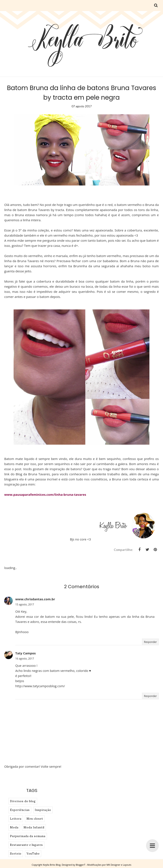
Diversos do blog (23, 801)
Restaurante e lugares (26, 845)
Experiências (20, 810)
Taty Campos (25, 653)
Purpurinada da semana (28, 836)
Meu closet (35, 819)
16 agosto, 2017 (25, 659)
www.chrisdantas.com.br (35, 599)
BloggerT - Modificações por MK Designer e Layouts (104, 865)
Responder (150, 642)
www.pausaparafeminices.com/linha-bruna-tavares (45, 494)
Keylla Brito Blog (52, 865)
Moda (14, 827)
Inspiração (43, 810)
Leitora (16, 819)
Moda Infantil (34, 827)
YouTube (33, 854)
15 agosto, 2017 (25, 604)
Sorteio (16, 854)
